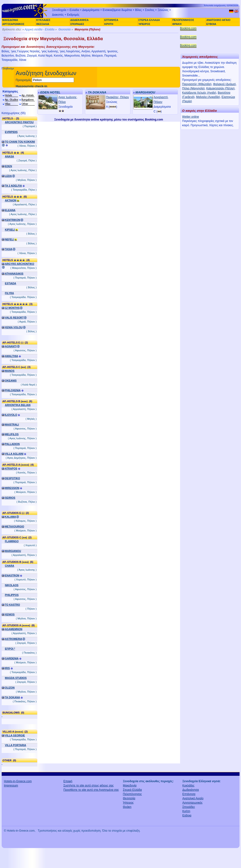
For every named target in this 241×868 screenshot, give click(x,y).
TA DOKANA (13, 697)
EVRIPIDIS (11, 132)
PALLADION (12, 444)
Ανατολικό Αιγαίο (193, 798)
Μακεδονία (130, 786)
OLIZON (10, 688)
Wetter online (191, 117)
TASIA (9, 249)
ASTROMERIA (14, 639)
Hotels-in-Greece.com (18, 781)
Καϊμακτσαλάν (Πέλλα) (220, 88)
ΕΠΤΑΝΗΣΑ (111, 20)
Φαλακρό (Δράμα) (224, 84)
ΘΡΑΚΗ (177, 24)
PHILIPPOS (12, 595)
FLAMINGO (12, 541)
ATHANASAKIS (14, 274)
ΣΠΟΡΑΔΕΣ (77, 24)
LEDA (8, 176)
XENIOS (10, 614)
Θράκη (127, 807)
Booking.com (188, 28)
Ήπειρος (128, 803)
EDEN (9, 166)
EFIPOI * (10, 649)
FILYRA (10, 293)
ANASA (10, 156)
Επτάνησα (189, 794)
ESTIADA (11, 283)
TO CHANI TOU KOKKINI (20, 142)
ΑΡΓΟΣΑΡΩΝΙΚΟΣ (13, 24)
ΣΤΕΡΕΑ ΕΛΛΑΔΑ (149, 20)
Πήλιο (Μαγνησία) (194, 88)
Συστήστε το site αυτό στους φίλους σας (89, 786)
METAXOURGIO (15, 526)
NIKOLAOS (12, 585)
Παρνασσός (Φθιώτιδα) (197, 84)
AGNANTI (11, 346)
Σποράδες (189, 807)
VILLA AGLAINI (14, 454)
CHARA (10, 566)
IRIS (7, 668)
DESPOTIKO (13, 478)
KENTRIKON (13, 220)
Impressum (11, 786)
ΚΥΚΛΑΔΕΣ (43, 20)
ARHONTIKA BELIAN (18, 405)
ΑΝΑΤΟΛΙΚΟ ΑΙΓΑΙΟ (219, 20)
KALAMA (11, 517)
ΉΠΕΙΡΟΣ (144, 24)
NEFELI (10, 239)
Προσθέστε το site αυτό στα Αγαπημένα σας (91, 790)
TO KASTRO (12, 605)
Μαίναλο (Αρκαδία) (208, 97)
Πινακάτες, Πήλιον (118, 97)
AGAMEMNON (14, 629)
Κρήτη (186, 811)
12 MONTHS (12, 308)
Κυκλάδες (189, 786)
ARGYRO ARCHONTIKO (20, 264)
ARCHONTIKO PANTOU (19, 122)
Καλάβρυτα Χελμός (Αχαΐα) (199, 93)
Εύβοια (187, 815)
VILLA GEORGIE (15, 735)
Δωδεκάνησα (191, 790)
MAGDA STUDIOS (16, 678)
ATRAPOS (11, 468)
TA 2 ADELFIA (14, 186)
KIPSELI (10, 230)
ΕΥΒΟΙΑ (211, 24)
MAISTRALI (12, 424)
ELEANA (10, 210)
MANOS (10, 371)
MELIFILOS (12, 434)
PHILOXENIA (13, 390)
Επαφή (68, 781)
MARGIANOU (13, 551)
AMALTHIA (12, 356)
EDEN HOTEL (50, 92)
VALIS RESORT (14, 318)
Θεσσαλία (64, 29)
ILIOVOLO (11, 415)
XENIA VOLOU (14, 327)
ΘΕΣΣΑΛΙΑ (43, 24)
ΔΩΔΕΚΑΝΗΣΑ (80, 20)
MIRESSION (12, 488)
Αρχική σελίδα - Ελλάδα (39, 29)
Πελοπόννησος (133, 794)
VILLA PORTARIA (16, 745)
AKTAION (11, 200)
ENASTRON (12, 575)
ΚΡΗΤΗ (109, 24)
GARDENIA (12, 658)
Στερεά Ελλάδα (133, 790)
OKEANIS (11, 381)
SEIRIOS (10, 498)
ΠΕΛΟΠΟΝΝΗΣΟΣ (183, 20)
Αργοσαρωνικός (193, 803)
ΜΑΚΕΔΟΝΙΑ (10, 20)
